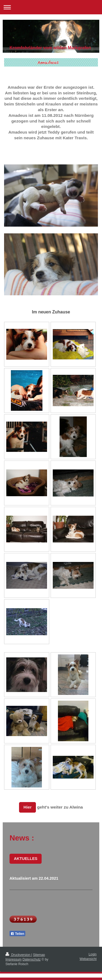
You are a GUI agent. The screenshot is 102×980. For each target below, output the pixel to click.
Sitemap (39, 955)
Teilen (17, 934)
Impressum (13, 959)
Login (93, 954)
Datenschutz (32, 959)
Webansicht (88, 959)
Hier (27, 807)
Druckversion (18, 955)
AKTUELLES (26, 859)
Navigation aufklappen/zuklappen (51, 7)
